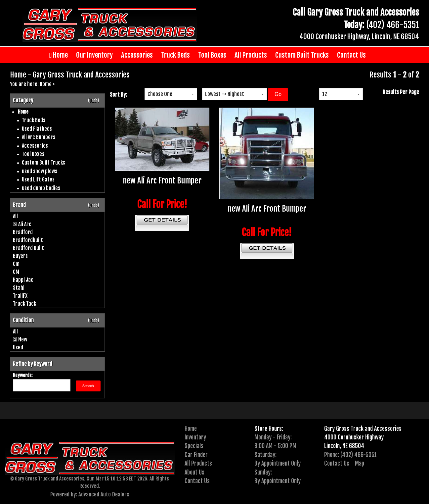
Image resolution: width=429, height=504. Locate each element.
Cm (16, 264)
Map (360, 463)
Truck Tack (24, 304)
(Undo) (93, 101)
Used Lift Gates (38, 179)
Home (59, 55)
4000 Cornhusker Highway (354, 437)
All (15, 216)
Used (18, 347)
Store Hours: (269, 428)
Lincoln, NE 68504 (344, 446)
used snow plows (40, 171)
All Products (251, 55)
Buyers (20, 256)
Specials (194, 446)
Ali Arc (25, 224)
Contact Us (351, 55)
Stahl (19, 288)
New (23, 339)
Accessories (137, 55)
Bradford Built (28, 248)
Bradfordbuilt (28, 240)
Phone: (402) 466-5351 (350, 455)
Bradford (23, 232)
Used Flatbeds (37, 129)
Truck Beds (175, 55)
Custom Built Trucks (302, 55)
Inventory (195, 437)
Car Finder (196, 455)
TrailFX (20, 296)
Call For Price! (162, 204)
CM (16, 272)
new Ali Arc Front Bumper (162, 180)
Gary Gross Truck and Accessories (363, 428)
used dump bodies (41, 188)
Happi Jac (23, 280)
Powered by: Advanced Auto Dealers (90, 494)
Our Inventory (94, 55)
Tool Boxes (212, 55)
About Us (194, 472)
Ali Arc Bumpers (39, 137)
